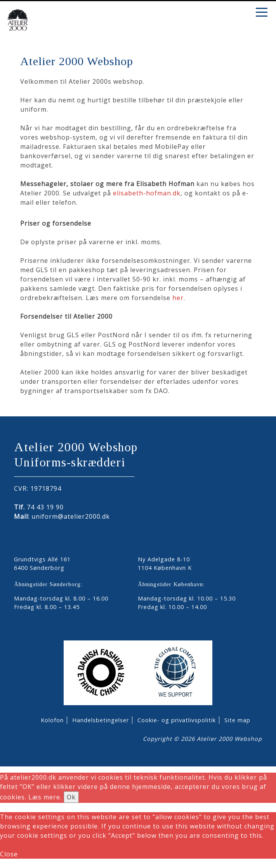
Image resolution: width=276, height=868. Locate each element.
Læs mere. (45, 797)
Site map (237, 720)
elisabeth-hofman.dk (147, 193)
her (178, 298)
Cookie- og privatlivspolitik (177, 720)
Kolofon (52, 720)
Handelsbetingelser (101, 720)
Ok (71, 797)
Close (9, 854)
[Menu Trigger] (262, 12)
